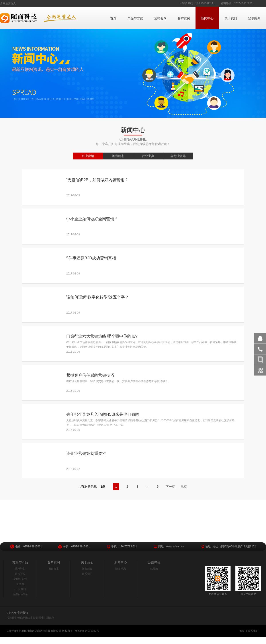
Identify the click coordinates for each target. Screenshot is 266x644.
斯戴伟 (50, 618)
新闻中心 (207, 18)
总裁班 (154, 569)
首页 (113, 18)
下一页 (170, 487)
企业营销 (88, 156)
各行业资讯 (178, 156)
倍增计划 (20, 569)
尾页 (184, 487)
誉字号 (20, 584)
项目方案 (54, 569)
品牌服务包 (20, 579)
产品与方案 (135, 18)
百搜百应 (20, 574)
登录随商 (254, 18)
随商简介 (87, 569)
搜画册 (11, 618)
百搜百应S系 (20, 594)
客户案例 (184, 18)
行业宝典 (148, 156)
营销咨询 (160, 18)
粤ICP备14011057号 (87, 631)
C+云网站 (20, 589)
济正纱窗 (39, 618)
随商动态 (118, 156)
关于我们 (231, 18)
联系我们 (87, 574)
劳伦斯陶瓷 (24, 618)
